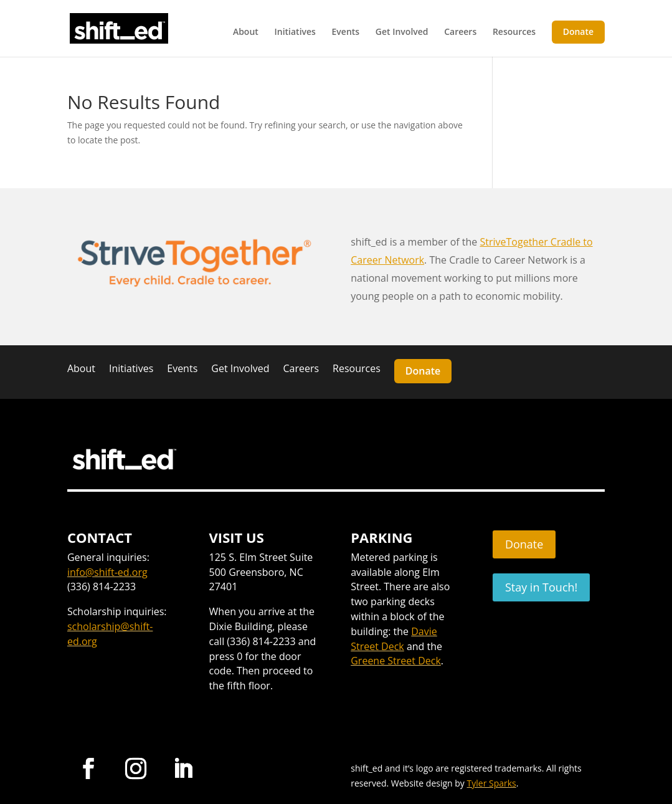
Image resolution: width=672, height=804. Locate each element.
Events (346, 32)
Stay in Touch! (541, 587)
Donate (578, 31)
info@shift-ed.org (107, 572)
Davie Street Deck (394, 639)
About (246, 32)
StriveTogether (513, 242)
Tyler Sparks (492, 783)
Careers (460, 32)
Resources (514, 32)
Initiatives (295, 32)
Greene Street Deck (396, 661)
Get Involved (402, 32)
